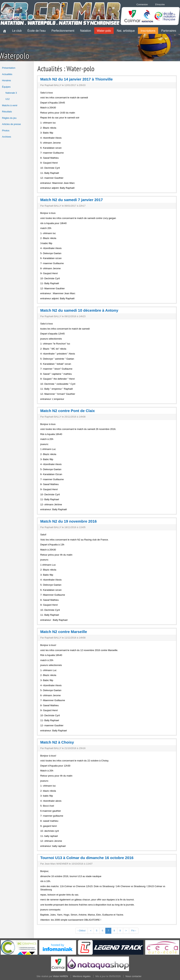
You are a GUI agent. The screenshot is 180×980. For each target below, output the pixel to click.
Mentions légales (82, 976)
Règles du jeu (9, 118)
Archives (7, 137)
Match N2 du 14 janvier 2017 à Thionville (77, 79)
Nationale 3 (11, 93)
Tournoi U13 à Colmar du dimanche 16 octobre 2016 (87, 858)
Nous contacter (133, 976)
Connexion (142, 4)
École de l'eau (37, 31)
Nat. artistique (126, 31)
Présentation (9, 68)
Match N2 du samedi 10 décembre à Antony (79, 310)
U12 (8, 99)
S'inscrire (160, 4)
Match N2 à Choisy (57, 742)
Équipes (6, 87)
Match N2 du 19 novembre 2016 (69, 521)
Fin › (134, 931)
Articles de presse (11, 124)
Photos (6, 131)
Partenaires (169, 31)
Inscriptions (148, 31)
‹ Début (82, 931)
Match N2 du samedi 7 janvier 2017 (72, 200)
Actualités (7, 74)
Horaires (6, 80)
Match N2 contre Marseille (64, 632)
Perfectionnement (63, 31)
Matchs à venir (10, 105)
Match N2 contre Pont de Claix (67, 411)
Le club (17, 31)
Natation (86, 31)
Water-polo (104, 31)
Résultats (7, 112)
